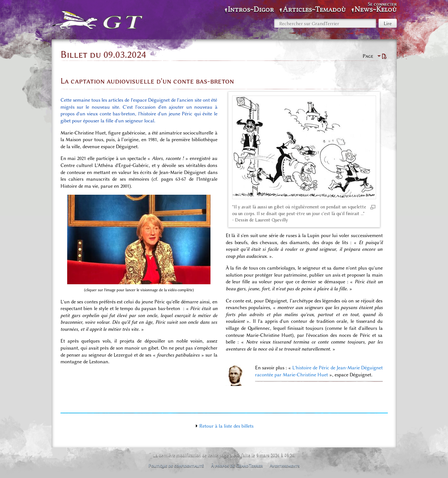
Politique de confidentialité (176, 466)
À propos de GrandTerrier (237, 466)
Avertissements (285, 466)
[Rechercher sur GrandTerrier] (325, 23)
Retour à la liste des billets (226, 426)
